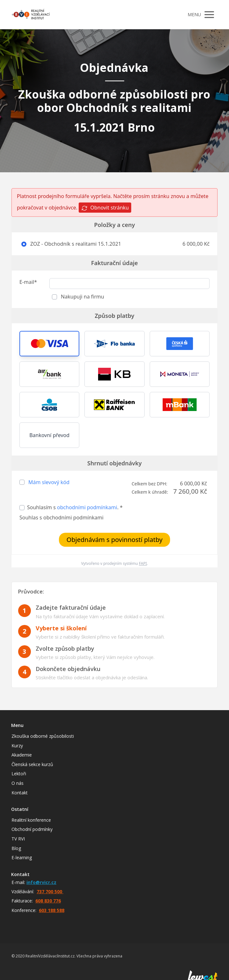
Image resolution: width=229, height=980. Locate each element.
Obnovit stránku (105, 208)
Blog (16, 848)
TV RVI (18, 839)
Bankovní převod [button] (49, 435)
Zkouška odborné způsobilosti (43, 736)
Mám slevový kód (49, 482)
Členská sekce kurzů (32, 764)
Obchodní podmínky (32, 829)
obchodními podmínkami (87, 507)
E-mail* (28, 282)
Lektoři (19, 774)
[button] (49, 344)
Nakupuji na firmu (82, 297)
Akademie (22, 755)
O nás (18, 783)
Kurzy (17, 746)
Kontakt (20, 793)
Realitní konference (31, 820)
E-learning (22, 857)
